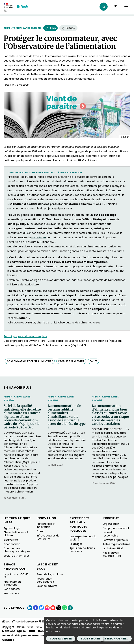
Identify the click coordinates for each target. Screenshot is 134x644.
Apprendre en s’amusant (12, 583)
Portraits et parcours (116, 540)
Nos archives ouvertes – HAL (112, 554)
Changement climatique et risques (17, 550)
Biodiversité (11, 540)
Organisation (111, 524)
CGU (32, 631)
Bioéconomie (12, 544)
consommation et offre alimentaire (30, 361)
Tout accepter (61, 639)
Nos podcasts (12, 589)
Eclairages (76, 544)
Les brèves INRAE (113, 548)
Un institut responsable (110, 534)
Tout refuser (90, 639)
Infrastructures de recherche (48, 537)
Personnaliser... (116, 639)
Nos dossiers (11, 593)
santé (93, 361)
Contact (8, 640)
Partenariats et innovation (46, 525)
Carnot (41, 531)
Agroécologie (12, 528)
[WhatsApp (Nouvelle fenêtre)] (64, 608)
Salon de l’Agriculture (50, 574)
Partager (68, 28)
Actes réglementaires (116, 544)
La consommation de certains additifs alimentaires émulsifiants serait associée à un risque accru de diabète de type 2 (67, 417)
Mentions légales (14, 631)
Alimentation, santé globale (23, 28)
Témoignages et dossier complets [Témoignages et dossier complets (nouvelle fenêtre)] (25, 336)
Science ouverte (47, 586)
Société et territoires (17, 556)
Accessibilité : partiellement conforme (29, 635)
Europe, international (116, 528)
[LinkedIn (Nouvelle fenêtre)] (30, 608)
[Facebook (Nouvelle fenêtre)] (36, 608)
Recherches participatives (45, 580)
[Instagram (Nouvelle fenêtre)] (47, 608)
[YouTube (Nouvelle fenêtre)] (53, 608)
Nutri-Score (39, 237)
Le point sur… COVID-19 (17, 576)
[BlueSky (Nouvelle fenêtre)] (41, 608)
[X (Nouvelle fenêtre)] (59, 608)
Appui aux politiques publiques (82, 550)
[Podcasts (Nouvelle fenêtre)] (70, 608)
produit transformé (71, 361)
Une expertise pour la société (83, 538)
